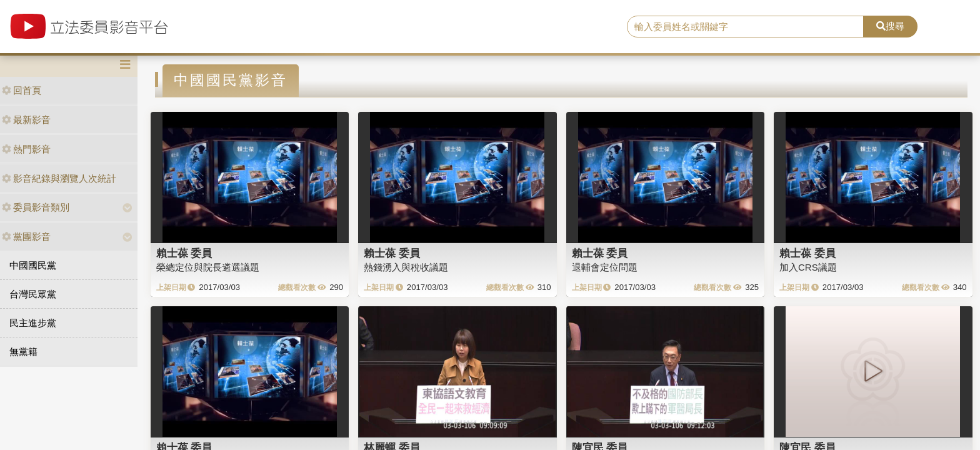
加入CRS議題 (808, 267)
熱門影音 (26, 149)
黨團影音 (26, 237)
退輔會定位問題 (605, 267)
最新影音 (26, 120)
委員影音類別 (36, 207)
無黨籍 (23, 352)
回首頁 (22, 90)
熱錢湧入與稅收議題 (406, 267)
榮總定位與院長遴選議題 (208, 267)
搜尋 (890, 26)
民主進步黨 (33, 323)
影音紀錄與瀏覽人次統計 (59, 178)
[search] (746, 27)
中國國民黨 (33, 265)
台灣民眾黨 (33, 294)
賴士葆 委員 (184, 253)
